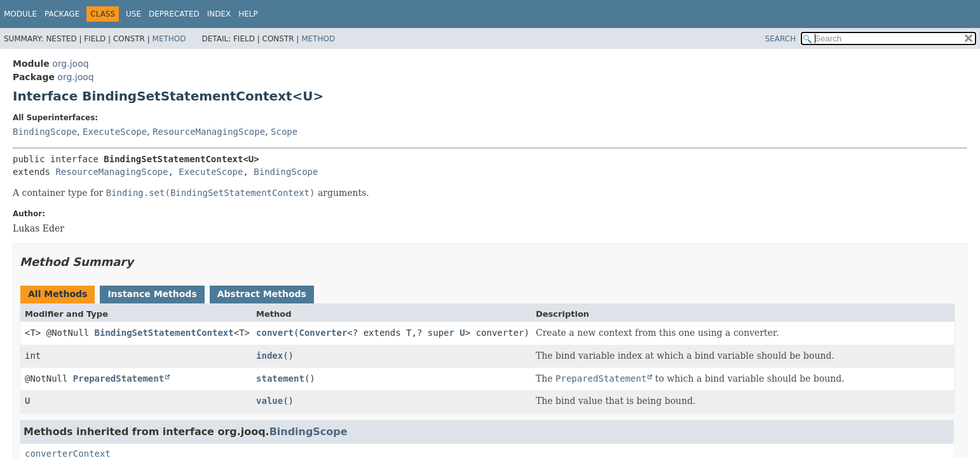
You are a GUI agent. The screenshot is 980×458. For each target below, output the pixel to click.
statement (280, 378)
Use (133, 14)
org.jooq (70, 64)
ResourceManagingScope (209, 132)
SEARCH (781, 39)
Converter (323, 333)
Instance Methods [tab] (152, 294)
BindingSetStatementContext (164, 333)
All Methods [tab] (58, 294)
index (269, 356)
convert (275, 333)
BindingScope (45, 132)
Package (62, 14)
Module (20, 14)
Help (248, 14)
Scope (284, 132)
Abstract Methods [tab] (262, 294)
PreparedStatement (119, 378)
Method (169, 39)
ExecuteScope (115, 132)
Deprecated (174, 14)
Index (219, 14)
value (269, 401)
